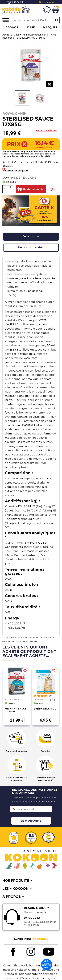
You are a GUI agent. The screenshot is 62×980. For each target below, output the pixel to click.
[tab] (31, 237)
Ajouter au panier (34, 189)
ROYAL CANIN (15, 113)
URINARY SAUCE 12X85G (16, 710)
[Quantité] (6, 189)
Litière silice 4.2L (45, 709)
